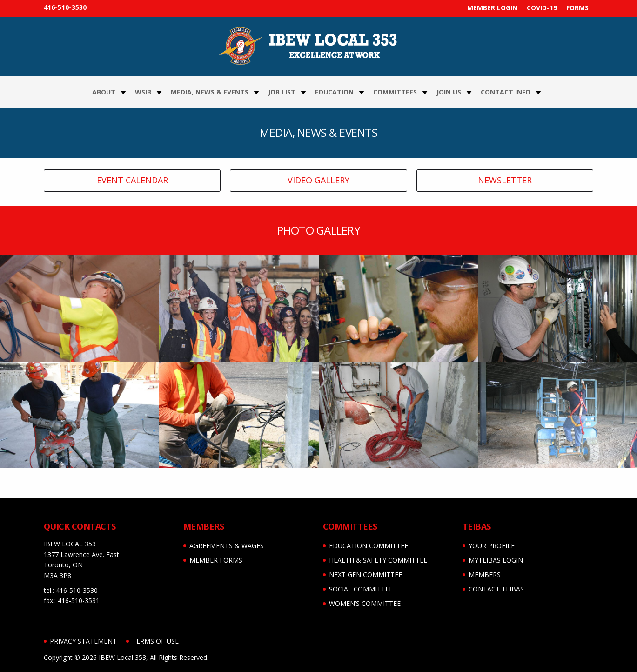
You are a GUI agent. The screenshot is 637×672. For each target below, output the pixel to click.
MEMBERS (485, 575)
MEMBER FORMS (216, 560)
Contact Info (506, 92)
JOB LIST (282, 92)
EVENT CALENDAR (132, 180)
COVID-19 (542, 8)
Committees (395, 92)
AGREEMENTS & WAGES (227, 546)
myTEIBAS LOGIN (496, 560)
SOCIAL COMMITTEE (361, 589)
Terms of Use (155, 641)
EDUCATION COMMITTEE (369, 546)
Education (334, 92)
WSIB (143, 92)
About (104, 92)
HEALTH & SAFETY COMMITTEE (378, 560)
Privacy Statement (83, 641)
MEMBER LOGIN (492, 8)
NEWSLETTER (505, 180)
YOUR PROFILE (492, 546)
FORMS (577, 8)
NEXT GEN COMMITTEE (365, 575)
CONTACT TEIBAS (496, 589)
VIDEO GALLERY (318, 180)
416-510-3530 (65, 7)
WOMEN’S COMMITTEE (365, 603)
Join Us (449, 92)
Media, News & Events (210, 92)
